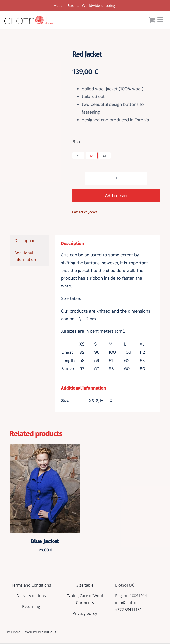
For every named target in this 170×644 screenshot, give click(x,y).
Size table (85, 585)
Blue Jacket (45, 541)
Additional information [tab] (25, 256)
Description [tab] (25, 241)
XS (78, 156)
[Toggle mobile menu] (161, 20)
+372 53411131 (129, 610)
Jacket (93, 212)
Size (77, 142)
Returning (31, 606)
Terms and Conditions (31, 585)
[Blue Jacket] (45, 448)
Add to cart (116, 196)
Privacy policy (85, 613)
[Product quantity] (116, 178)
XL (105, 156)
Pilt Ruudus (47, 632)
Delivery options (31, 596)
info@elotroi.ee (129, 603)
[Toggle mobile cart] (152, 20)
